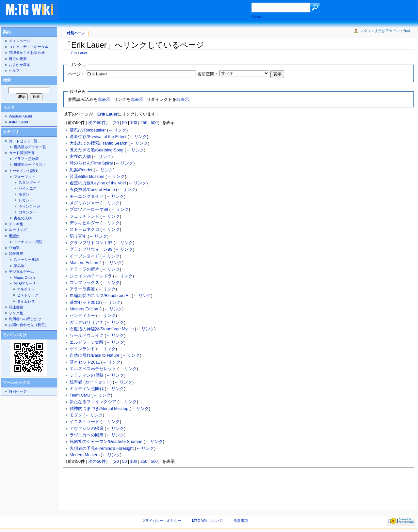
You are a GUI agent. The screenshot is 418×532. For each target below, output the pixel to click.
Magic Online (25, 277)
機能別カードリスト (30, 164)
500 (154, 123)
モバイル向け (15, 335)
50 (124, 123)
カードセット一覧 (23, 141)
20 (117, 123)
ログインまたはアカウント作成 (385, 31)
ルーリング (18, 230)
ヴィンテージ (29, 206)
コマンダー (28, 212)
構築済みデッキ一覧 (30, 147)
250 (144, 123)
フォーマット (24, 177)
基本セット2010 (85, 303)
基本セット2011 (85, 362)
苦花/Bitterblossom (87, 177)
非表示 (104, 100)
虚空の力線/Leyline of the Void (98, 183)
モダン (76, 415)
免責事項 (241, 521)
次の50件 (97, 123)
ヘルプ (14, 70)
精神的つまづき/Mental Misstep (99, 409)
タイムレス (26, 301)
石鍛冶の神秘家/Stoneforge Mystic (102, 329)
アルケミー (26, 289)
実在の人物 (80, 157)
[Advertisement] (161, 11)
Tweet (257, 17)
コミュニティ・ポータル (29, 47)
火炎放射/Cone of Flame (92, 190)
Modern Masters (85, 455)
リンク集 (16, 313)
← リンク (117, 130)
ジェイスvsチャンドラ (91, 276)
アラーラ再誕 (82, 289)
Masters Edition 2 (86, 263)
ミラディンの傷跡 (87, 375)
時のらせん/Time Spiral (91, 163)
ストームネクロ (84, 229)
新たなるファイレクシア (93, 402)
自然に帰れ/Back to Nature (94, 355)
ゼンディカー (82, 316)
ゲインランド (82, 349)
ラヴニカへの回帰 (87, 435)
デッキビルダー (84, 223)
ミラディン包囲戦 (87, 389)
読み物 (19, 266)
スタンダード (29, 182)
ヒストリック (28, 295)
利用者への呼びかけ (25, 319)
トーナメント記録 (23, 171)
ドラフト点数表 (26, 159)
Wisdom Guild (20, 116)
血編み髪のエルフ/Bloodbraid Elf (100, 296)
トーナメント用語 (28, 242)
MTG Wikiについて (207, 521)
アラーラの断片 (84, 269)
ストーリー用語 (26, 259)
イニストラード (84, 422)
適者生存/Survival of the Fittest (98, 137)
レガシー (26, 200)
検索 (7, 80)
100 (134, 123)
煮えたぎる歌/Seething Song (96, 150)
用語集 (14, 236)
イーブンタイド (84, 256)
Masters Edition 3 (86, 309)
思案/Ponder (81, 170)
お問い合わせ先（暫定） (29, 325)
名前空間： (208, 74)
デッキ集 (16, 224)
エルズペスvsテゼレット (93, 369)
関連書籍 (16, 307)
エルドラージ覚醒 (87, 342)
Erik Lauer (79, 53)
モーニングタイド (87, 196)
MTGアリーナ (25, 283)
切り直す (78, 236)
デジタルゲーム (21, 272)
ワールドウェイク (87, 336)
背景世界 (16, 254)
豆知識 (14, 248)
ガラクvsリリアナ (87, 322)
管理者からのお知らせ (27, 53)
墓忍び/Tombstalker (88, 130)
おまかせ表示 (20, 65)
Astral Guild (18, 122)
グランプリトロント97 (91, 243)
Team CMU (80, 395)
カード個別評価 (21, 153)
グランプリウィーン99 (91, 249)
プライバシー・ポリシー (161, 521)
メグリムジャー (84, 203)
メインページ (20, 41)
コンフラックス (84, 283)
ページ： (76, 74)
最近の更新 (18, 59)
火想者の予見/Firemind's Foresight (102, 448)
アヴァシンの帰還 (87, 429)
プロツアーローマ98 (89, 210)
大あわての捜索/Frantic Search (98, 143)
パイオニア (28, 188)
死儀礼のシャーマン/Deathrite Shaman (106, 442)
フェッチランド (84, 216)
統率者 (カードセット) (91, 382)
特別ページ (76, 33)
